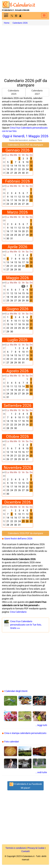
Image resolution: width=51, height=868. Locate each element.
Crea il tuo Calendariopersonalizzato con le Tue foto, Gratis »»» (26, 625)
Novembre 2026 (18, 468)
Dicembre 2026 (18, 502)
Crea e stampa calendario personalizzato (25, 733)
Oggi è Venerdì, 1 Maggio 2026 (25, 138)
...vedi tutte (41, 772)
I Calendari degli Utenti (16, 691)
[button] (12, 16)
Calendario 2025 (14, 92)
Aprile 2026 (17, 247)
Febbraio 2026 (18, 181)
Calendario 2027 (37, 92)
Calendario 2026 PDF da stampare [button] (25, 145)
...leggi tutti (41, 725)
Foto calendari (12, 742)
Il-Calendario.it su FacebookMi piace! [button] (25, 786)
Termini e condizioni (16, 848)
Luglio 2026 (18, 340)
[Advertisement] (25, 51)
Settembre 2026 (17, 405)
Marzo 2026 (18, 212)
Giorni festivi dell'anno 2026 (18, 539)
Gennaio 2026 (18, 150)
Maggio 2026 (18, 278)
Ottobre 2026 (17, 436)
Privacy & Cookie (36, 848)
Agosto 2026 (18, 371)
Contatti (25, 851)
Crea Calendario (18, 612)
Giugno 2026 (17, 309)
